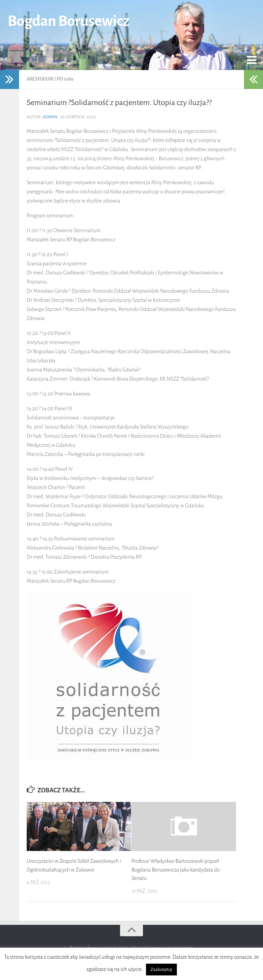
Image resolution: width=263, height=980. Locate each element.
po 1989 (65, 79)
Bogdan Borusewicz (68, 21)
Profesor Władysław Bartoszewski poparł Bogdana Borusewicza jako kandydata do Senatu (176, 870)
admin (50, 117)
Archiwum (40, 79)
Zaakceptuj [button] (161, 970)
